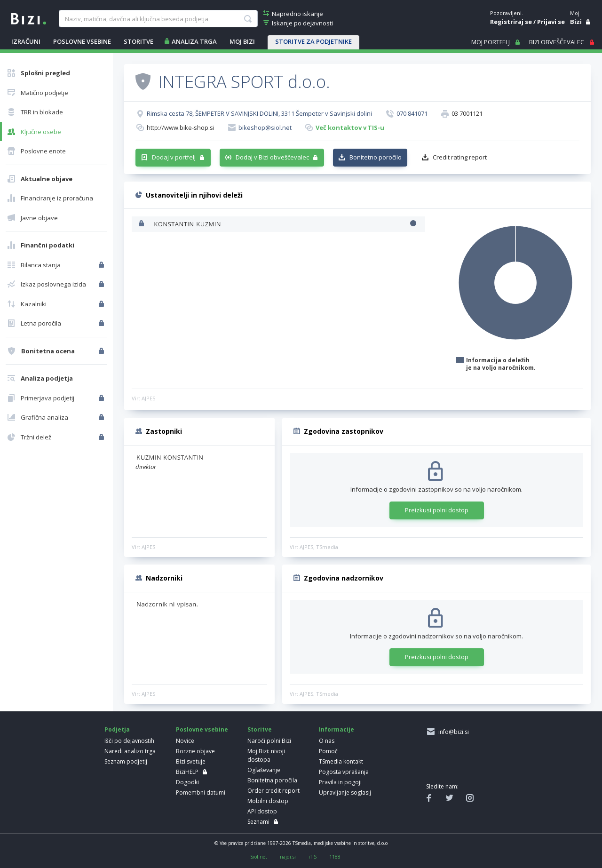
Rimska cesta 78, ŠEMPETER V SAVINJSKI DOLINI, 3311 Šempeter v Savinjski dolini (259, 113)
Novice (185, 741)
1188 (335, 857)
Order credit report (273, 791)
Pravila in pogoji (340, 782)
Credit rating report (460, 157)
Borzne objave (195, 751)
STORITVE (139, 41)
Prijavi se (551, 22)
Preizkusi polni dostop (437, 510)
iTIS (313, 857)
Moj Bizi (242, 41)
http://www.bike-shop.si (181, 127)
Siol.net (259, 857)
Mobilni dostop (268, 801)
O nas (327, 741)
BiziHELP (187, 772)
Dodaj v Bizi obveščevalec (272, 157)
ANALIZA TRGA (194, 41)
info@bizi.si (452, 732)
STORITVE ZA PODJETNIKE (313, 41)
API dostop (262, 811)
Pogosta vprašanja (344, 772)
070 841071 (412, 113)
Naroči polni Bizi (269, 741)
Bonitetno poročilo (376, 157)
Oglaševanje (264, 770)
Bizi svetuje (191, 761)
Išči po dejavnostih (129, 741)
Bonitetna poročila (272, 780)
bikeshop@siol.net (265, 127)
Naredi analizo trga (130, 751)
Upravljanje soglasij (345, 792)
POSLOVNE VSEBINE (82, 41)
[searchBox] (158, 19)
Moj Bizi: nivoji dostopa (266, 755)
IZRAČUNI (26, 41)
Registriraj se (511, 22)
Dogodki (187, 782)
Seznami (258, 822)
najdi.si (288, 857)
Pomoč (328, 751)
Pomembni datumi (201, 792)
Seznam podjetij (126, 761)
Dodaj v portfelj (174, 157)
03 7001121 (467, 113)
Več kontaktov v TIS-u (350, 127)
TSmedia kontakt (341, 761)
